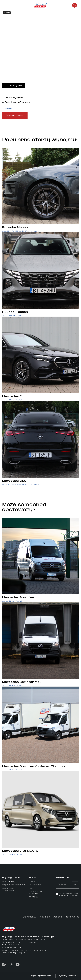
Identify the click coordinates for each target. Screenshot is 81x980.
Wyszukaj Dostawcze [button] (41, 976)
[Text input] (62, 884)
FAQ (31, 888)
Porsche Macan (15, 228)
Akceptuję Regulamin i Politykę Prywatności (69, 895)
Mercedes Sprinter (18, 598)
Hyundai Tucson (15, 312)
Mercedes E (12, 397)
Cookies (57, 917)
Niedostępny (15, 115)
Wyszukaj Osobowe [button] (67, 976)
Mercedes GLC (14, 481)
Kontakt (33, 897)
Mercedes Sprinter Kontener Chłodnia (34, 767)
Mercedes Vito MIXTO (20, 851)
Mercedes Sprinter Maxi (22, 682)
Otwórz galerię (14, 86)
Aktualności (35, 885)
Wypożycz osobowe (13, 885)
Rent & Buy (9, 882)
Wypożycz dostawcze (8, 889)
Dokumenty (30, 917)
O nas (32, 882)
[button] (11, 5)
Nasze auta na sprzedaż (37, 893)
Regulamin (45, 917)
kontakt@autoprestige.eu (14, 953)
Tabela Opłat (72, 917)
